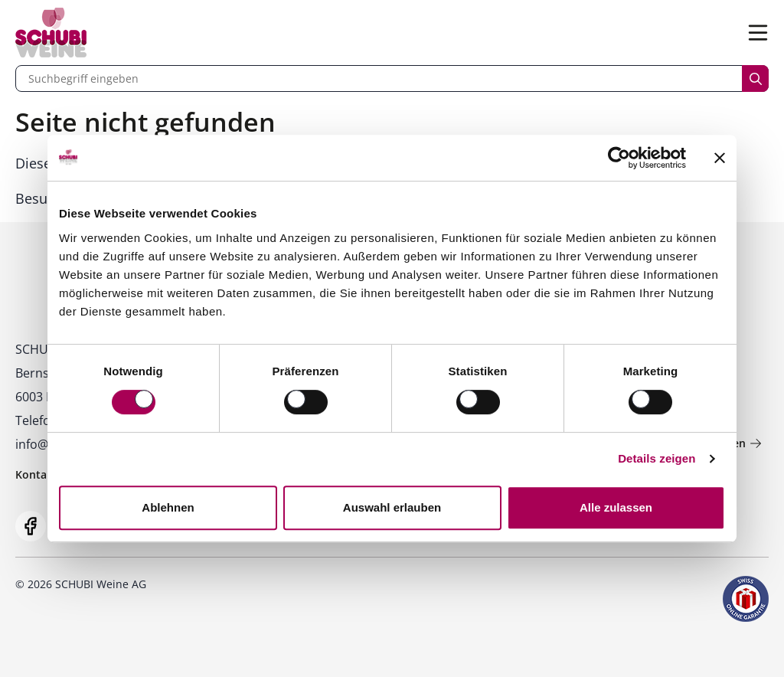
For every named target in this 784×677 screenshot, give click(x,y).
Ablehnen (168, 507)
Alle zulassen (616, 507)
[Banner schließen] (720, 158)
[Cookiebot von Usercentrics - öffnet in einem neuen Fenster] (619, 158)
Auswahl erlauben (392, 507)
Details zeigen (657, 458)
